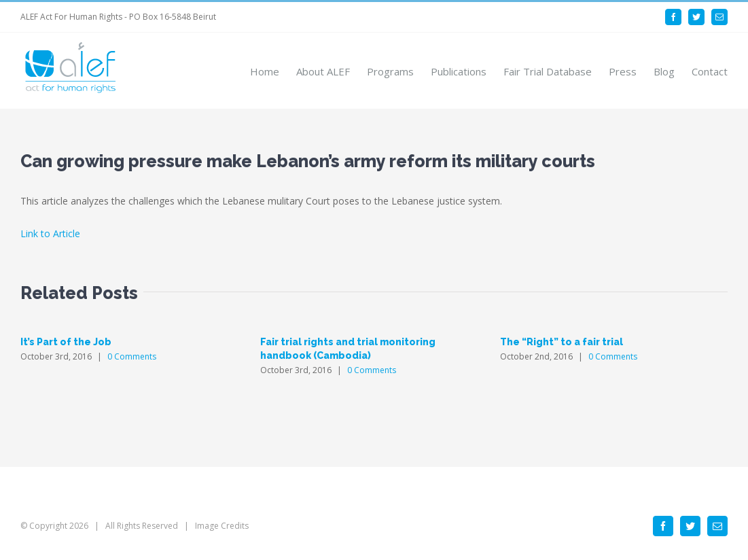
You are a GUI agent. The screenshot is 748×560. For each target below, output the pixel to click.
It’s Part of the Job (66, 342)
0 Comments (132, 356)
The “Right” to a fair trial (562, 342)
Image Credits (222, 526)
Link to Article (50, 233)
